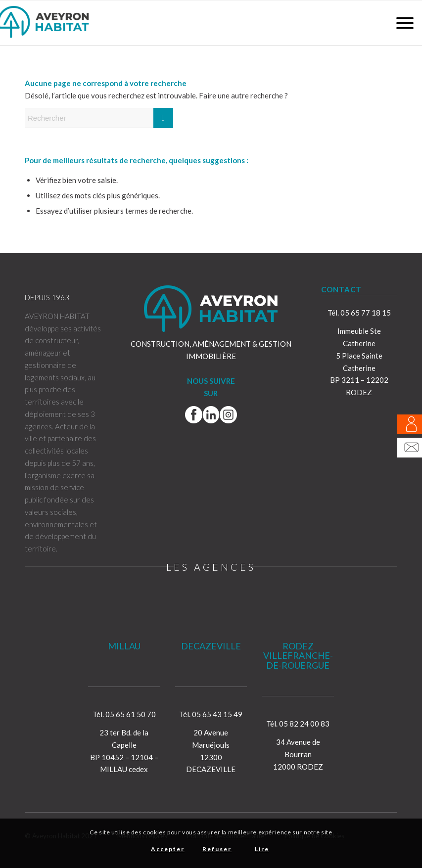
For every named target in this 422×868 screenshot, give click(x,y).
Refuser (217, 849)
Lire (262, 849)
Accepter (168, 849)
